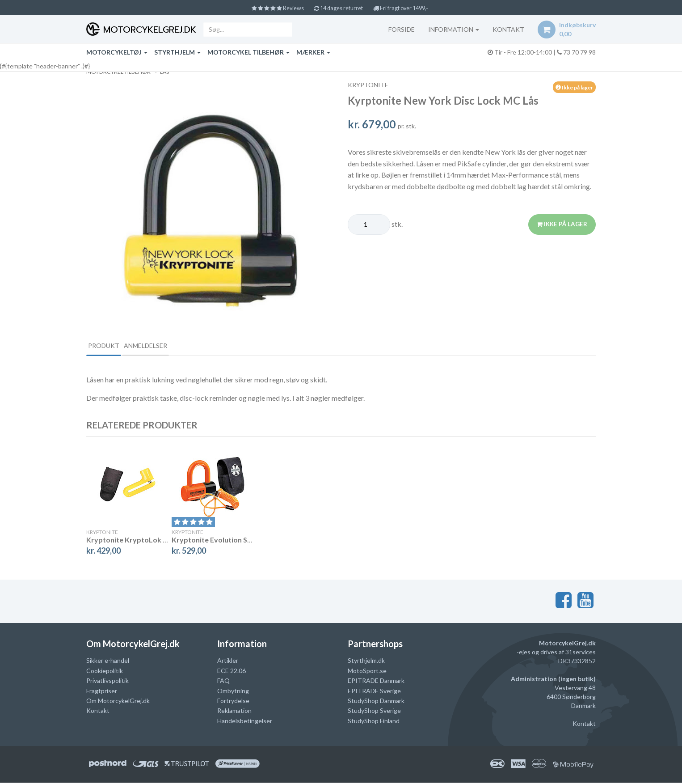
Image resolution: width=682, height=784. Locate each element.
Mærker (313, 52)
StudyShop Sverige (374, 712)
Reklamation (234, 712)
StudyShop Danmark (376, 702)
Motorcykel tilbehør (248, 52)
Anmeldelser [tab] (169, 346)
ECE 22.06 (232, 672)
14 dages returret (339, 8)
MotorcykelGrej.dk (148, 30)
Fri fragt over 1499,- (408, 8)
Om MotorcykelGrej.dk (118, 702)
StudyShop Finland (374, 722)
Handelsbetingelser (245, 722)
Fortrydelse (233, 702)
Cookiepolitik (105, 672)
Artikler (228, 662)
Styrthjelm (177, 52)
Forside (398, 29)
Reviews (271, 8)
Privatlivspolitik (107, 682)
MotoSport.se (367, 672)
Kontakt (98, 712)
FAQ (223, 682)
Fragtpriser (102, 692)
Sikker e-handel (108, 662)
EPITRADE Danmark (376, 682)
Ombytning (233, 692)
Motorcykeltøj (117, 52)
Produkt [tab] (111, 346)
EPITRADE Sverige (374, 692)
